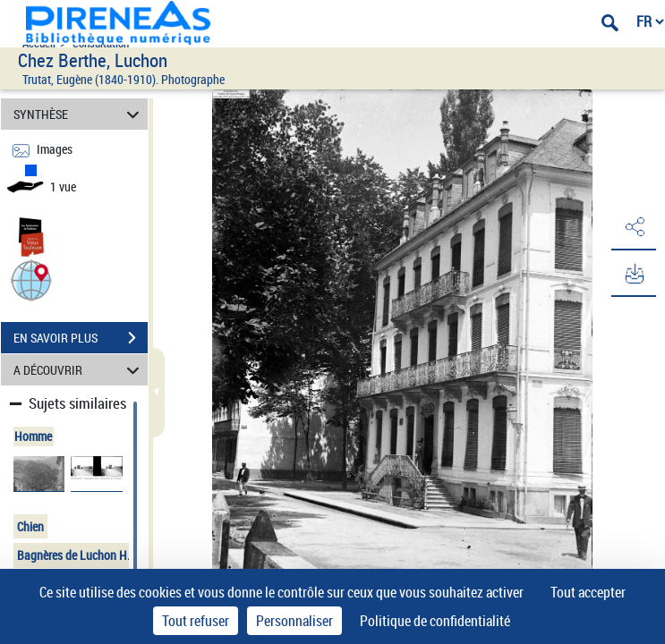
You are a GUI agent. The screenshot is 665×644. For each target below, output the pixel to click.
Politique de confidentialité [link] (435, 621)
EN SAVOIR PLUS (81, 338)
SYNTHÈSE (79, 114)
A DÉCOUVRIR (79, 370)
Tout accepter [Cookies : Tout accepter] (588, 592)
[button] (31, 280)
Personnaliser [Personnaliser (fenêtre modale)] (294, 621)
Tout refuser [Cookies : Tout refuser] (196, 621)
